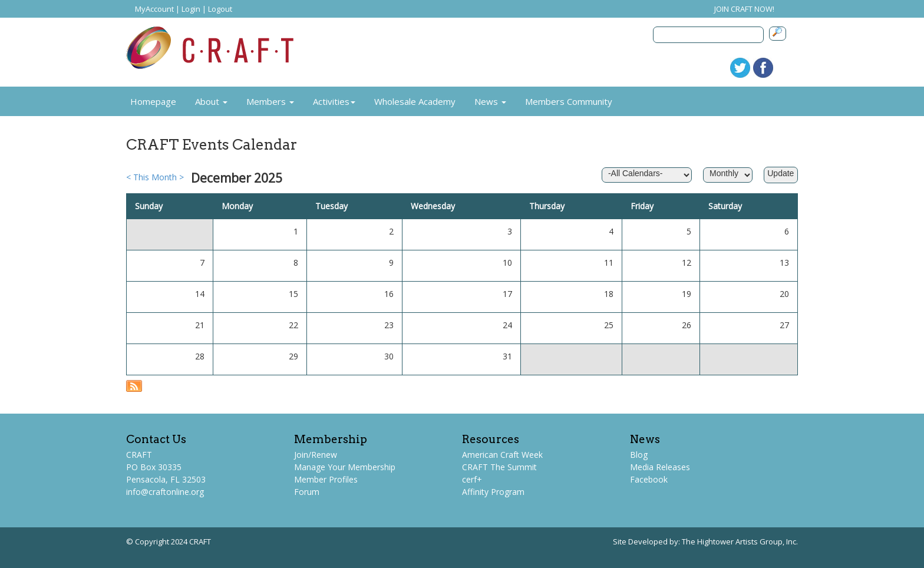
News (490, 101)
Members (270, 101)
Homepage (153, 101)
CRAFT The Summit (499, 467)
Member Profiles (326, 479)
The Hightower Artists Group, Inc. (740, 541)
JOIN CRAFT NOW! (744, 9)
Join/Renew (316, 455)
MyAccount (154, 9)
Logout (220, 9)
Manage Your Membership (345, 467)
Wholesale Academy (415, 101)
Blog (639, 455)
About (211, 101)
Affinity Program (493, 492)
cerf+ (472, 479)
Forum (307, 492)
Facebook (649, 479)
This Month (155, 177)
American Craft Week (502, 455)
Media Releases (660, 467)
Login (191, 9)
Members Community (569, 101)
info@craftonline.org (165, 492)
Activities (334, 101)
